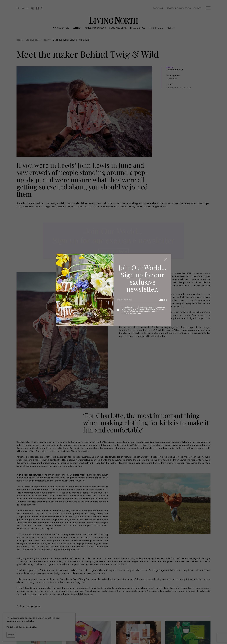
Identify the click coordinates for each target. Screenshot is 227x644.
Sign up (163, 300)
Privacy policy (127, 309)
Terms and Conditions (146, 309)
